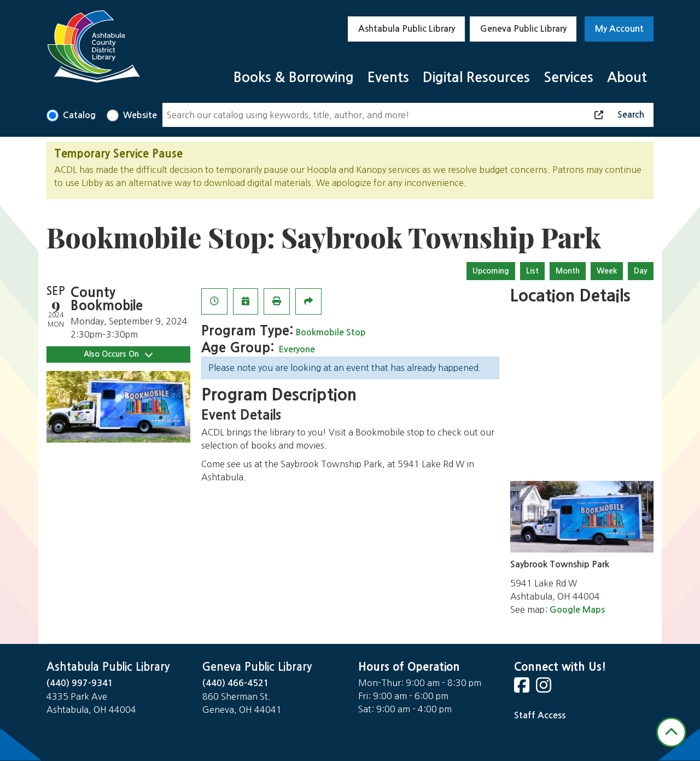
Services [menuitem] (568, 77)
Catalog (79, 115)
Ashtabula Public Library (407, 29)
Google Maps (577, 610)
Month (568, 271)
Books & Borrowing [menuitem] (294, 77)
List (532, 271)
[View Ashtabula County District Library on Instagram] (545, 689)
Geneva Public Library (523, 29)
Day (641, 271)
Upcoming (491, 271)
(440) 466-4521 (236, 683)
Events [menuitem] (388, 77)
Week (607, 271)
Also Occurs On (118, 354)
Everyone (297, 349)
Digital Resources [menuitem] (476, 77)
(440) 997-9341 (80, 683)
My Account (619, 29)
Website (140, 115)
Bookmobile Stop (331, 332)
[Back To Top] (671, 732)
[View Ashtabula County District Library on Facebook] (523, 689)
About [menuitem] (627, 77)
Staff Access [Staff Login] (540, 715)
